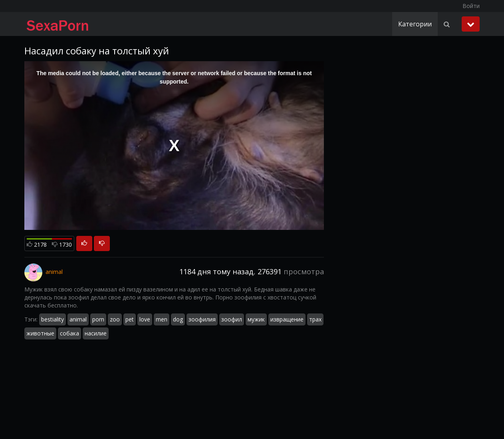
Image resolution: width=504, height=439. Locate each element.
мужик (256, 319)
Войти (471, 6)
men (162, 319)
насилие (96, 333)
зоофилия (202, 319)
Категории (415, 24)
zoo (115, 319)
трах (315, 319)
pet (130, 319)
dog (178, 319)
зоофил (232, 319)
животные (40, 333)
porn (98, 319)
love (145, 319)
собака (69, 333)
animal (78, 319)
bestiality (53, 319)
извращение (287, 319)
